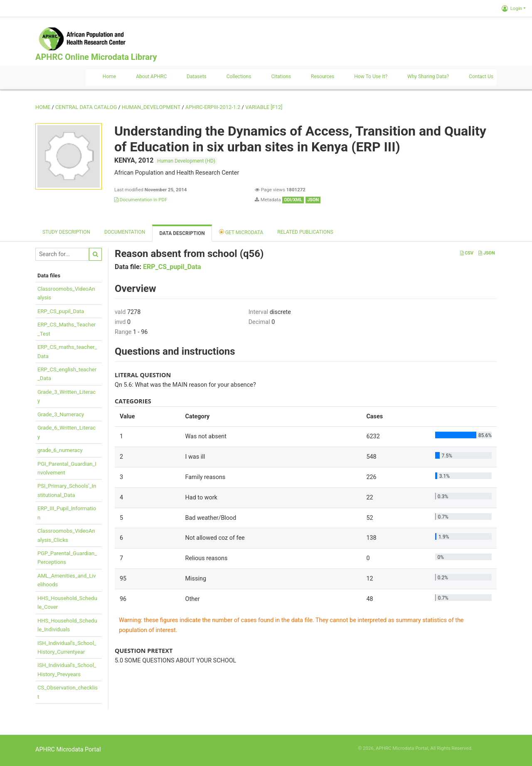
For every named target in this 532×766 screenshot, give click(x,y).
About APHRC (151, 77)
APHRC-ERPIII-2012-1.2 (213, 107)
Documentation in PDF (141, 200)
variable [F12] (264, 107)
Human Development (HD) (186, 161)
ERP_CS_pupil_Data (61, 311)
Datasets (197, 77)
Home (109, 77)
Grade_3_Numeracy (61, 414)
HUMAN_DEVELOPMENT (151, 107)
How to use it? (371, 77)
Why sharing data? (428, 77)
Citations (281, 77)
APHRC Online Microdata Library (96, 57)
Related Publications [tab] (305, 232)
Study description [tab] (66, 232)
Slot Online (485, 748)
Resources (323, 77)
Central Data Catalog (86, 107)
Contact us (481, 77)
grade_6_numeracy (60, 450)
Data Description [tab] (182, 233)
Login (512, 8)
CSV (467, 253)
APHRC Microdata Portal (68, 750)
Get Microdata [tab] (241, 232)
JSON (486, 253)
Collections (239, 77)
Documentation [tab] (125, 232)
